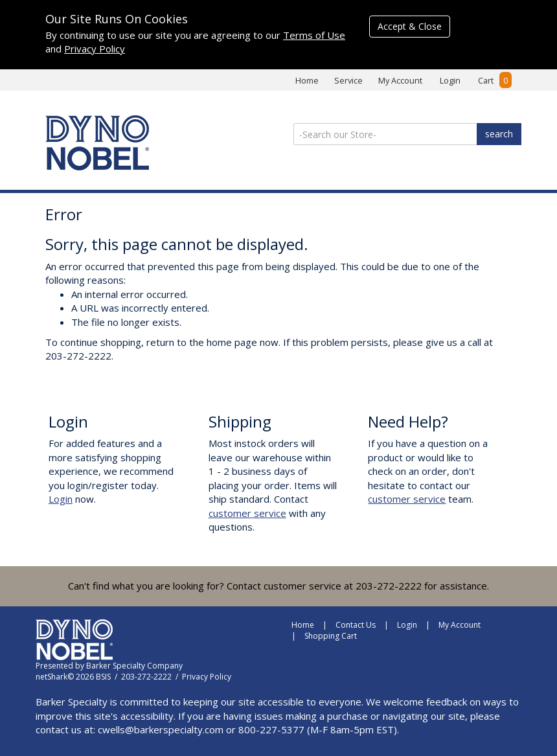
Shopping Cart (331, 636)
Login (450, 80)
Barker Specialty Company (134, 666)
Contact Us (356, 625)
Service (348, 80)
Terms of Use (314, 35)
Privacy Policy (95, 49)
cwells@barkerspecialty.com (161, 729)
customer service (247, 513)
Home (307, 80)
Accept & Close (410, 26)
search (499, 134)
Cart (495, 80)
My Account (400, 80)
